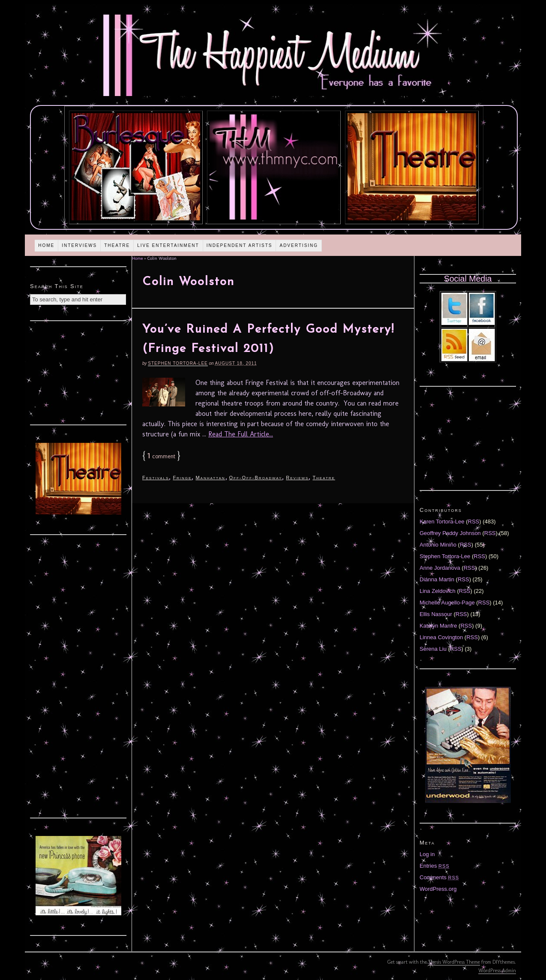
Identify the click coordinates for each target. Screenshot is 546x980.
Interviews (79, 245)
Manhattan (210, 478)
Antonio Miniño (438, 545)
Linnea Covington (441, 637)
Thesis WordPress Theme (454, 962)
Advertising (299, 245)
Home (46, 245)
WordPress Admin (497, 971)
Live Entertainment (168, 245)
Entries (435, 866)
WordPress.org (438, 889)
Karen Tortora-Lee (442, 522)
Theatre (117, 245)
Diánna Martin (437, 579)
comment (161, 456)
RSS (474, 522)
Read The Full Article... (241, 434)
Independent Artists (240, 245)
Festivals (156, 478)
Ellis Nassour (436, 614)
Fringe (182, 478)
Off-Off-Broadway (256, 478)
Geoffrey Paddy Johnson (450, 533)
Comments (439, 877)
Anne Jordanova (440, 568)
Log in (427, 854)
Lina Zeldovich (438, 591)
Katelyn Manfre (438, 626)
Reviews (297, 478)
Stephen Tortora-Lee (178, 363)
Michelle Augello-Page (447, 603)
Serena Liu (433, 649)
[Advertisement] (78, 372)
